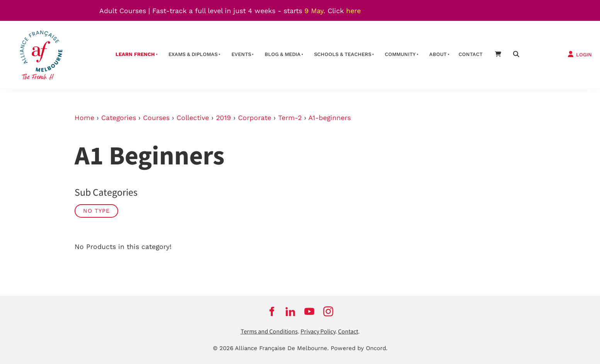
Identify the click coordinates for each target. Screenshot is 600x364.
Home (84, 118)
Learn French (135, 54)
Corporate (255, 118)
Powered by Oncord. (359, 348)
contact (471, 54)
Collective (193, 118)
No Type (96, 211)
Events (241, 54)
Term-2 (290, 118)
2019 (224, 118)
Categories (119, 118)
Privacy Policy (318, 332)
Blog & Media (283, 54)
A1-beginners (330, 118)
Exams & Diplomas (193, 54)
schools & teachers (343, 54)
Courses (156, 118)
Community (400, 54)
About (438, 54)
